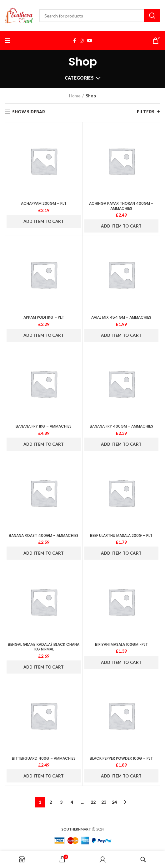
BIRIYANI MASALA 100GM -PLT (121, 645)
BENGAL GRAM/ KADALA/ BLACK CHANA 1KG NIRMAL (44, 647)
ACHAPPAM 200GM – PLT (44, 204)
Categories (79, 78)
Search (152, 16)
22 (93, 802)
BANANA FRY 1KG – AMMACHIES (44, 426)
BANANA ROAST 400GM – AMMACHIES (44, 536)
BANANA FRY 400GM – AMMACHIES (121, 426)
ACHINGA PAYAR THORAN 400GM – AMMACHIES (121, 206)
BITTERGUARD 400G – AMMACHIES (44, 758)
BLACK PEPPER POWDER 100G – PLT (121, 758)
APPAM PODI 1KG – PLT (44, 317)
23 (104, 802)
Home (75, 96)
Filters (146, 112)
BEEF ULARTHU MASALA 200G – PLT (121, 536)
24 (114, 802)
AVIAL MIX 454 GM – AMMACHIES (121, 317)
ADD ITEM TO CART (44, 221)
